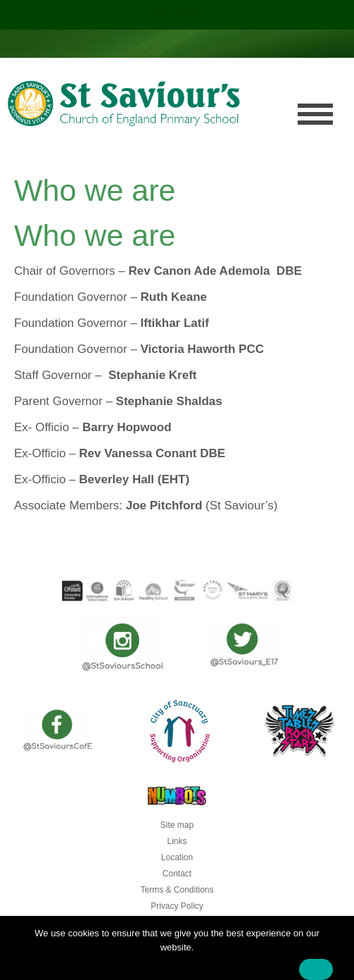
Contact (177, 874)
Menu (315, 114)
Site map (177, 825)
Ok (316, 969)
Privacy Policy (177, 906)
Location (177, 857)
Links (177, 841)
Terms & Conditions (177, 890)
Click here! (175, 14)
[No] (336, 952)
